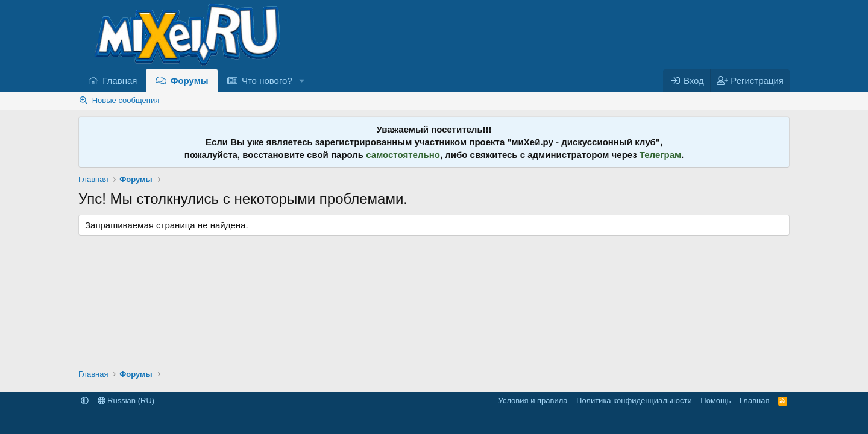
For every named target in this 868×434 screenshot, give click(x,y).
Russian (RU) (126, 401)
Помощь (715, 401)
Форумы (190, 80)
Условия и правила (533, 401)
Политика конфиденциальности (634, 401)
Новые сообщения (126, 100)
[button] (302, 80)
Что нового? (267, 80)
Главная (120, 80)
